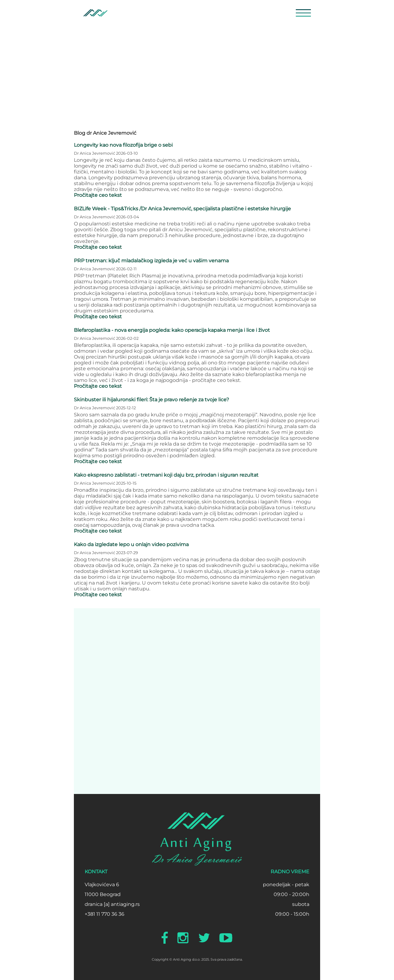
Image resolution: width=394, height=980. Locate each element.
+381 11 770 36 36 (105, 914)
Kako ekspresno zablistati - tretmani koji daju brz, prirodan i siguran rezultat (166, 475)
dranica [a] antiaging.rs (112, 904)
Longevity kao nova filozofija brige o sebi (123, 145)
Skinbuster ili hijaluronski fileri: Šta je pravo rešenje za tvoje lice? (151, 400)
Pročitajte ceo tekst (98, 195)
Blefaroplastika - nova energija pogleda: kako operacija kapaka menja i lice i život (172, 330)
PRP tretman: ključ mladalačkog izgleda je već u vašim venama (151, 261)
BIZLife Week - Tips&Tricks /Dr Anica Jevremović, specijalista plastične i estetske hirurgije (182, 209)
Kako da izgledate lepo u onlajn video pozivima (131, 544)
